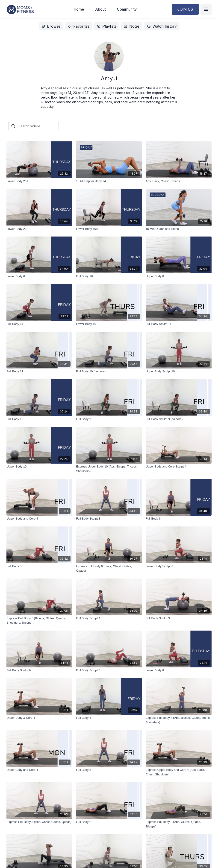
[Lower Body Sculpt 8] (179, 566)
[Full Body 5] (39, 566)
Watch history (162, 26)
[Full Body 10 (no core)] (109, 371)
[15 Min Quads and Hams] (179, 229)
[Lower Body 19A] (109, 229)
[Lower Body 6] (39, 276)
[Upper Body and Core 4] (39, 519)
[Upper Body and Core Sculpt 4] (179, 467)
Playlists (107, 26)
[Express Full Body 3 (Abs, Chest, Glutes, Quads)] (39, 822)
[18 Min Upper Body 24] (109, 181)
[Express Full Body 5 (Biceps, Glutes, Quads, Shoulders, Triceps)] (39, 621)
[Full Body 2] (109, 822)
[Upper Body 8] (179, 276)
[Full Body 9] (109, 419)
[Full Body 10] (39, 419)
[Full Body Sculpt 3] (109, 519)
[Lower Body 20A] (39, 181)
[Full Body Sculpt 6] (39, 670)
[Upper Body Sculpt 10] (179, 371)
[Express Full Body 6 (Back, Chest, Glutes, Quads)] (109, 568)
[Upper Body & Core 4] (39, 718)
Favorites (79, 26)
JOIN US (185, 9)
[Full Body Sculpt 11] (179, 324)
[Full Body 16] (109, 276)
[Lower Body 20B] (39, 229)
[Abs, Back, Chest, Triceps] (179, 181)
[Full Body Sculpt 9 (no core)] (179, 419)
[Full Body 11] (39, 371)
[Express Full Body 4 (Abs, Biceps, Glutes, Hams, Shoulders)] (179, 720)
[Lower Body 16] (109, 324)
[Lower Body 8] (179, 670)
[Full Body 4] (109, 718)
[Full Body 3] (109, 770)
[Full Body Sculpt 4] (109, 618)
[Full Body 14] (39, 324)
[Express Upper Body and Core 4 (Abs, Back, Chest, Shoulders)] (179, 772)
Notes (132, 26)
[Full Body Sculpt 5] (109, 670)
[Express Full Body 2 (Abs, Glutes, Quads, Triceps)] (179, 824)
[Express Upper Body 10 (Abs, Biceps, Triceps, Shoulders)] (109, 469)
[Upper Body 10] (39, 467)
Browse (51, 26)
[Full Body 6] (179, 519)
